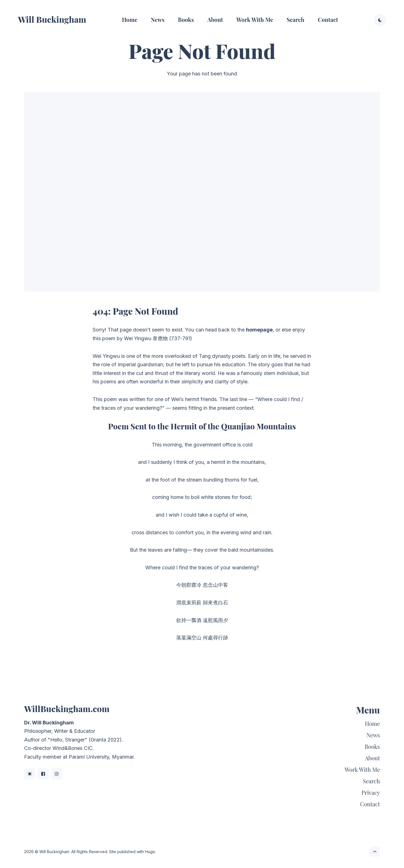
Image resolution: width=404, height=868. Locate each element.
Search (295, 19)
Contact (328, 19)
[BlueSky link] (30, 774)
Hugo (150, 852)
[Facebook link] (43, 774)
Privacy (371, 792)
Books (186, 19)
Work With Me (255, 19)
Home (129, 19)
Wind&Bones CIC (73, 748)
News (158, 19)
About (215, 19)
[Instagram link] (57, 774)
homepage (259, 330)
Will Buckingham (52, 19)
